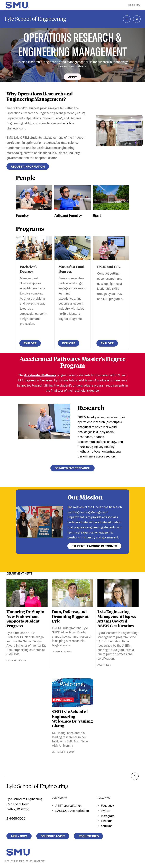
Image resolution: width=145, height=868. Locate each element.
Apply (72, 77)
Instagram (108, 816)
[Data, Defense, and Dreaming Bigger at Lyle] (72, 593)
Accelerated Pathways (40, 375)
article (67, 123)
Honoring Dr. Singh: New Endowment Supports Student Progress (25, 619)
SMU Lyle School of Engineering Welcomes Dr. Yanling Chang (72, 719)
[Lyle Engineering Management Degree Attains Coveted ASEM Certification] (118, 593)
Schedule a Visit (53, 836)
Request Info (88, 836)
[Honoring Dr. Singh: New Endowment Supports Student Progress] (27, 593)
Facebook (107, 806)
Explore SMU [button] (134, 5)
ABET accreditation (69, 806)
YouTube (107, 826)
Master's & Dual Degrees (71, 269)
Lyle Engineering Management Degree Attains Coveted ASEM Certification (117, 619)
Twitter (106, 811)
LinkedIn (107, 821)
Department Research (72, 468)
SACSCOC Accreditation (72, 811)
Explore (30, 343)
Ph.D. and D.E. (109, 267)
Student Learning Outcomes (94, 546)
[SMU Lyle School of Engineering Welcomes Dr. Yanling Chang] (72, 692)
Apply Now (19, 836)
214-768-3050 (16, 818)
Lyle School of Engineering (35, 19)
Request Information (28, 166)
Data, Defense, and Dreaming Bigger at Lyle (70, 616)
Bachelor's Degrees (29, 269)
